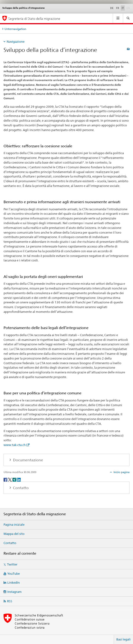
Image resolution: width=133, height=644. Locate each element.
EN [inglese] (129, 8)
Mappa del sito (14, 534)
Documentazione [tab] (28, 460)
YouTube (14, 574)
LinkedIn (14, 582)
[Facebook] (6, 479)
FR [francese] (118, 8)
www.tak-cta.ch (15, 445)
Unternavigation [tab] (15, 29)
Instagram (14, 592)
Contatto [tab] (20, 488)
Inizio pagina (121, 472)
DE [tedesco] (112, 8)
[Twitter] (10, 479)
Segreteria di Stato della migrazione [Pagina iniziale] (34, 19)
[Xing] (15, 479)
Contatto (10, 543)
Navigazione (16, 41)
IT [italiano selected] (123, 8)
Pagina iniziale (14, 524)
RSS (10, 601)
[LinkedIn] (19, 479)
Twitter (12, 564)
